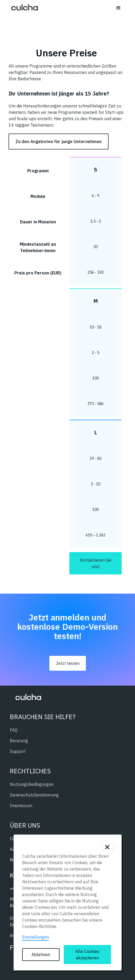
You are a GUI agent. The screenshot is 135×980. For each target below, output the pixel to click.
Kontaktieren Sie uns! (96, 563)
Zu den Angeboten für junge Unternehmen (59, 141)
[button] (118, 8)
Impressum (21, 806)
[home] (23, 8)
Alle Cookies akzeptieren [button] (87, 956)
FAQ (14, 730)
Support (18, 751)
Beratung (19, 741)
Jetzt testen (68, 663)
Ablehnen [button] (41, 956)
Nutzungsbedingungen (32, 784)
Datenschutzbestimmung (34, 795)
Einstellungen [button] (35, 939)
